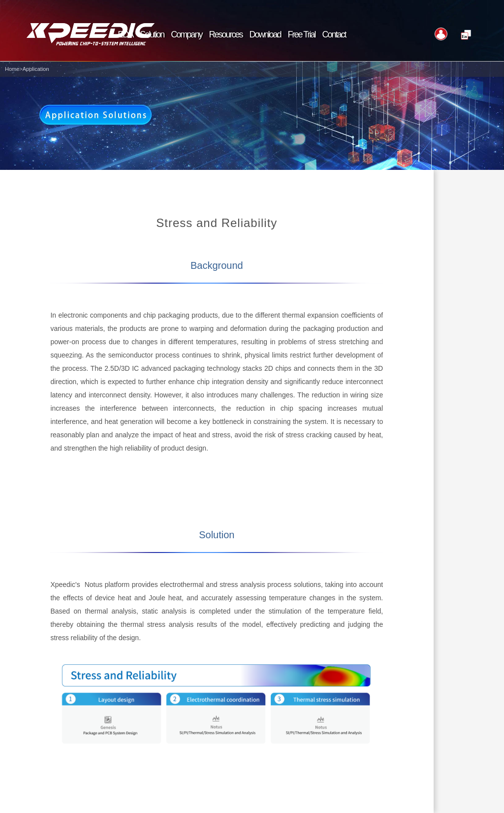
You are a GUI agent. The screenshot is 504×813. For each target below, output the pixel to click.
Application (36, 69)
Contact (334, 34)
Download (265, 34)
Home (12, 69)
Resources (225, 34)
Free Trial (302, 34)
